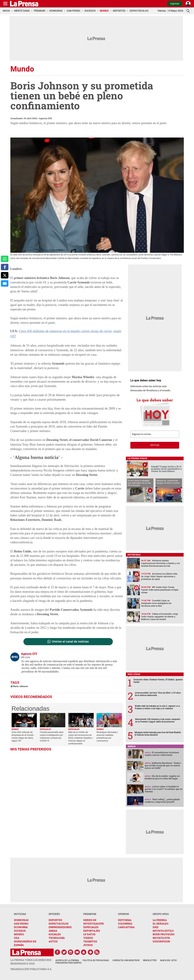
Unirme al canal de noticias (70, 636)
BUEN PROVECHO (164, 934)
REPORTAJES (92, 931)
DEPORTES (55, 920)
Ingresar (175, 4)
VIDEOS (88, 938)
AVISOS (88, 945)
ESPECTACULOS (59, 924)
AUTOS (53, 941)
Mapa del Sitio (168, 960)
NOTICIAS (20, 914)
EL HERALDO (161, 924)
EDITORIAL (125, 920)
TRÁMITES (90, 941)
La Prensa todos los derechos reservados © (31, 962)
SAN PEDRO (21, 924)
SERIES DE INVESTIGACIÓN (94, 922)
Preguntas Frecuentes (68, 963)
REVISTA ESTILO (163, 931)
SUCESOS (20, 931)
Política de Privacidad (96, 960)
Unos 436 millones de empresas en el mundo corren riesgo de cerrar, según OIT (70, 331)
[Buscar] (188, 11)
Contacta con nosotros (126, 960)
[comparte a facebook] (5, 267)
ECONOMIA (21, 927)
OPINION (123, 914)
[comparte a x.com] (5, 275)
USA (17, 938)
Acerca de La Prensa (67, 960)
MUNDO (19, 934)
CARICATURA (126, 927)
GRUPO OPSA (161, 914)
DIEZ (156, 927)
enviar (155, 445)
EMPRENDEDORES (60, 927)
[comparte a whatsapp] (5, 259)
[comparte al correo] (5, 283)
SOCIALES (55, 934)
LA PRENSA (160, 920)
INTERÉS (54, 914)
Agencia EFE (46, 118)
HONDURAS (21, 920)
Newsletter (150, 960)
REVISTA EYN (161, 938)
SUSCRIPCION (161, 941)
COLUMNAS (125, 924)
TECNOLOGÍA (57, 938)
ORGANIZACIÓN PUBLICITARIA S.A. (31, 969)
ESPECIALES (91, 927)
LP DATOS (89, 934)
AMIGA (53, 931)
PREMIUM (90, 914)
